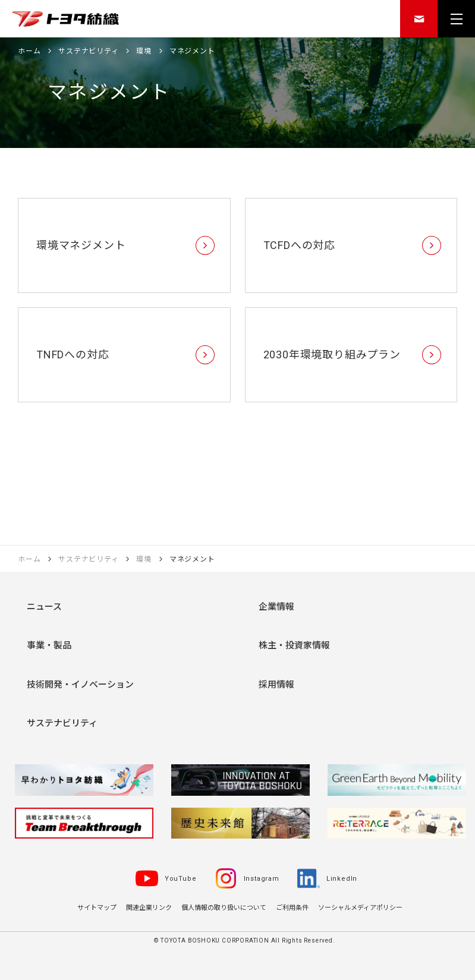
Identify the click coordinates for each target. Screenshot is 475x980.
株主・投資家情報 (294, 645)
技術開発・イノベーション (80, 685)
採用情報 (276, 685)
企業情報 (276, 607)
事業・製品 (49, 645)
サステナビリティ (62, 723)
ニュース (44, 607)
